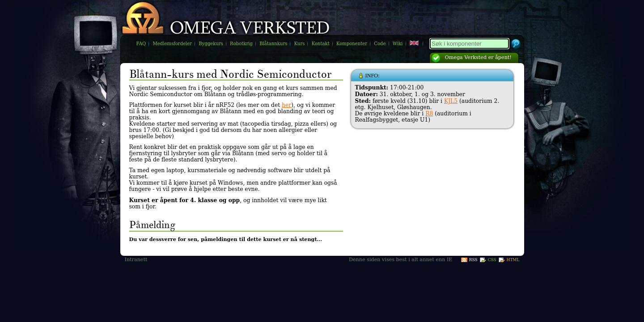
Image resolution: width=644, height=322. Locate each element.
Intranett (136, 260)
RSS (473, 260)
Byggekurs (211, 44)
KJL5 (451, 101)
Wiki (398, 44)
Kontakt (321, 44)
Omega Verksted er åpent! (478, 57)
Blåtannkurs (273, 44)
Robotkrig (241, 44)
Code (380, 44)
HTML (513, 260)
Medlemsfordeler (172, 44)
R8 (429, 114)
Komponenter (352, 44)
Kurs (300, 44)
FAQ (141, 44)
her (286, 105)
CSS (492, 260)
